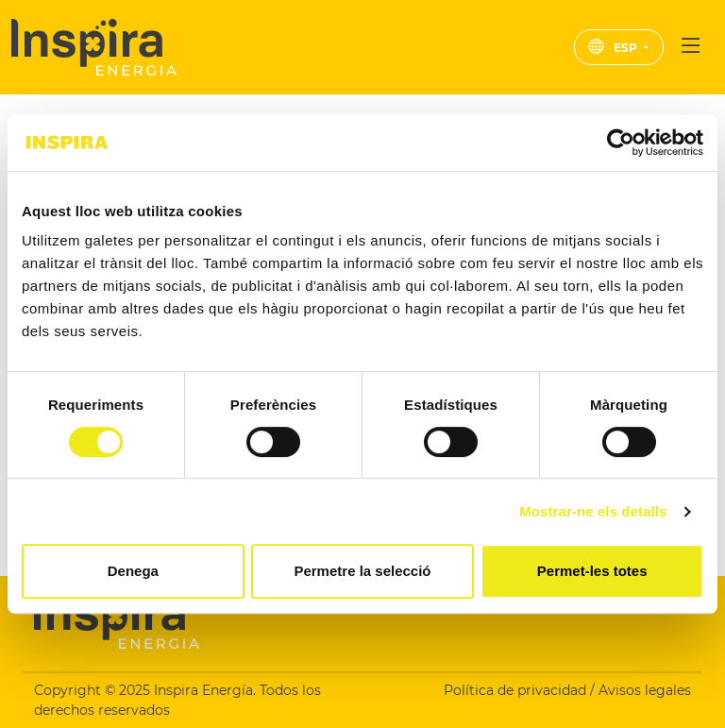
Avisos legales (645, 690)
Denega (133, 571)
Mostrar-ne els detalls (593, 511)
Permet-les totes (592, 571)
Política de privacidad (517, 690)
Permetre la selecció (362, 571)
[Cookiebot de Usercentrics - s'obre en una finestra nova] (621, 143)
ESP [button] (615, 48)
